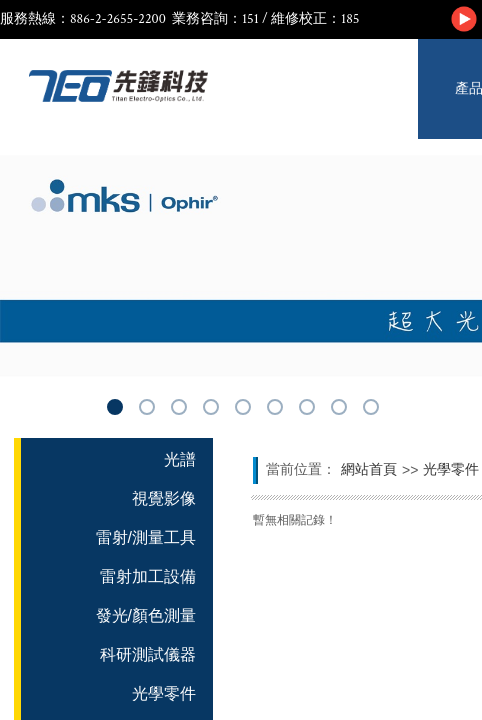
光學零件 (451, 469)
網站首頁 (369, 469)
